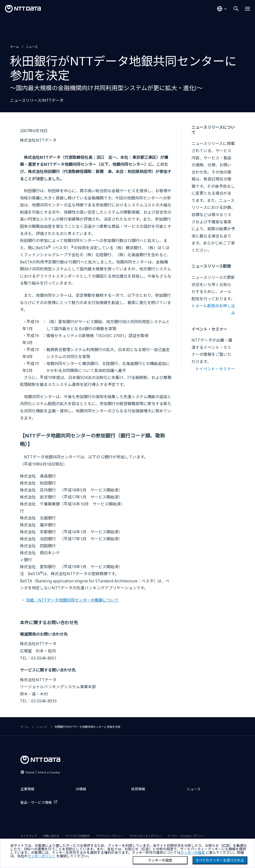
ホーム (14, 47)
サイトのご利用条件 (78, 836)
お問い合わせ (51, 836)
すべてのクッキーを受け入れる (220, 860)
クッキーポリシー (42, 856)
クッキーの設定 (160, 860)
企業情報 (27, 789)
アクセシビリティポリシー (145, 836)
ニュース (32, 47)
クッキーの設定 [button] (193, 853)
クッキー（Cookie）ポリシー (186, 836)
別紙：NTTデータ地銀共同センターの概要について (72, 600)
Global (43, 772)
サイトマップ (29, 836)
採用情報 (138, 789)
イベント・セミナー (217, 369)
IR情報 (81, 789)
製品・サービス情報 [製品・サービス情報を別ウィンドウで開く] (36, 802)
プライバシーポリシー (110, 836)
